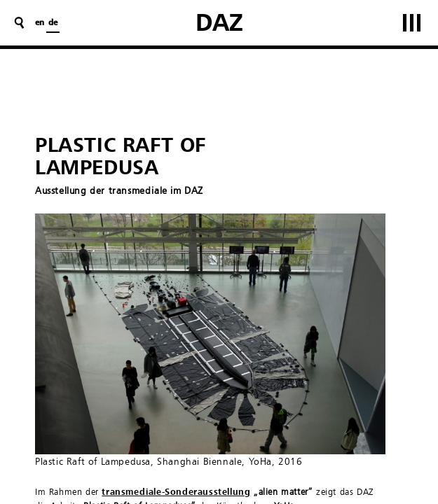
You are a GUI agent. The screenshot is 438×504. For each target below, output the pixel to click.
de (53, 23)
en (40, 23)
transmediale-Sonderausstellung (176, 492)
